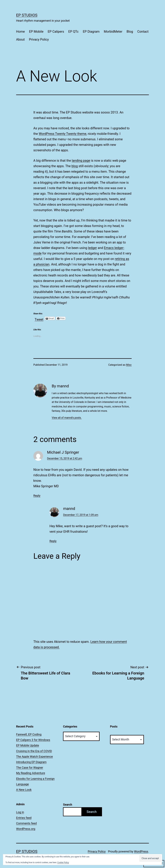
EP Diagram (91, 32)
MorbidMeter (113, 32)
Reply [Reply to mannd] (53, 541)
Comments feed (26, 823)
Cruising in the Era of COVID (34, 751)
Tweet (39, 319)
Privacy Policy (39, 39)
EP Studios (27, 15)
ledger (92, 248)
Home (20, 32)
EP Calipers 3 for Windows (33, 740)
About (20, 39)
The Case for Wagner (30, 768)
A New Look (24, 790)
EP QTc (73, 32)
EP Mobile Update (28, 745)
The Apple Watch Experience (34, 757)
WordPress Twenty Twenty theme (63, 134)
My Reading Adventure (31, 773)
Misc (129, 365)
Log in (20, 812)
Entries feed (24, 818)
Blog (130, 32)
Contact (143, 32)
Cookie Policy (63, 863)
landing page (81, 161)
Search (68, 805)
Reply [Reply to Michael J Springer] (37, 496)
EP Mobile (36, 32)
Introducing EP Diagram (31, 762)
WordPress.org (26, 829)
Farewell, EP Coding (29, 734)
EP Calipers (56, 32)
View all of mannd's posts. (67, 418)
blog (75, 166)
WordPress (141, 851)
